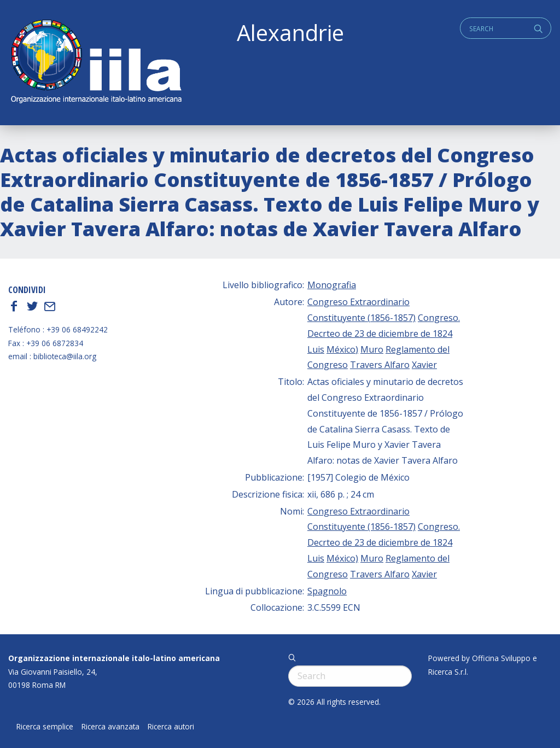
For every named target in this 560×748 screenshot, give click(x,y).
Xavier (424, 365)
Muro (372, 349)
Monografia (332, 285)
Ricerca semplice (45, 727)
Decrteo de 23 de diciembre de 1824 (380, 334)
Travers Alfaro (380, 365)
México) (342, 349)
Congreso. (439, 318)
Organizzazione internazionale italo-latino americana (114, 658)
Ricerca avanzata (110, 727)
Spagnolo (327, 591)
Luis (316, 349)
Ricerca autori (171, 727)
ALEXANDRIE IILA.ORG (96, 63)
